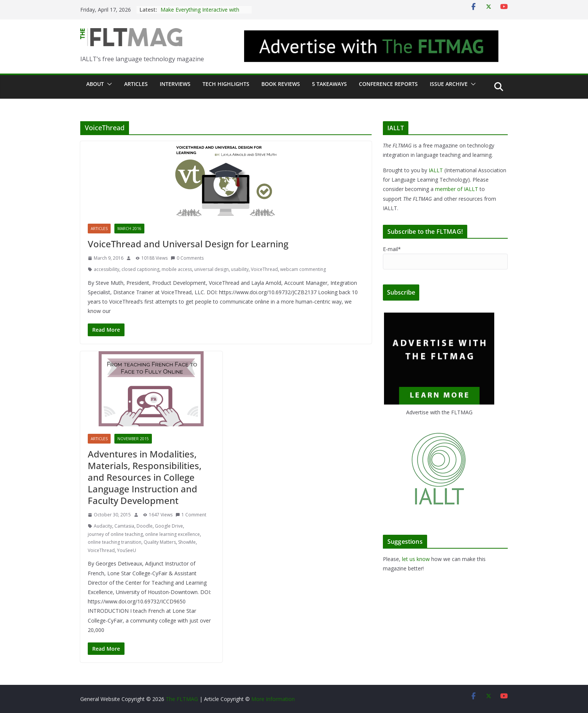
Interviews (175, 84)
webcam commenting (303, 269)
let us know (416, 559)
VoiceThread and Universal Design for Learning (188, 244)
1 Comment (191, 515)
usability (240, 269)
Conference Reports (388, 84)
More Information (273, 699)
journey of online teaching (115, 534)
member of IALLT (457, 189)
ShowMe (187, 542)
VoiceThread (264, 269)
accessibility (106, 269)
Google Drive (169, 526)
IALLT (436, 170)
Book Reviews (281, 84)
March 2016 (129, 229)
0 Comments (187, 258)
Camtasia (124, 526)
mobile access (177, 269)
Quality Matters (160, 542)
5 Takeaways (329, 84)
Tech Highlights (226, 84)
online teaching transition (115, 542)
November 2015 (133, 439)
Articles (136, 84)
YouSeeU (127, 550)
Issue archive (449, 84)
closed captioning (140, 269)
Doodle (145, 526)
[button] (108, 84)
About (95, 84)
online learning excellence (172, 534)
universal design (211, 269)
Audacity (103, 526)
